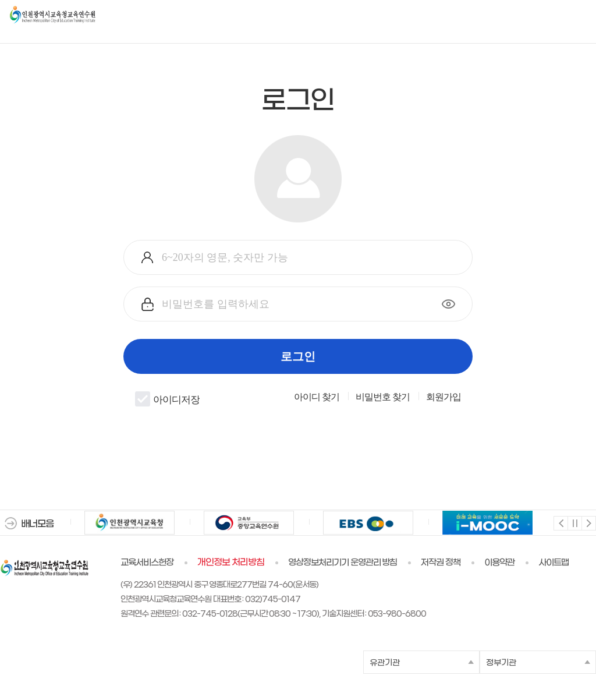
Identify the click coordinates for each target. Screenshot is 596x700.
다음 (588, 523)
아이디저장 (167, 399)
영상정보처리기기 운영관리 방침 (343, 563)
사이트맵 (554, 563)
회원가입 (444, 397)
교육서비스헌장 (147, 563)
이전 (560, 523)
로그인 (298, 356)
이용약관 (499, 563)
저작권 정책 (441, 563)
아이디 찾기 (317, 397)
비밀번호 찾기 (383, 397)
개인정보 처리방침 (231, 563)
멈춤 (574, 523)
